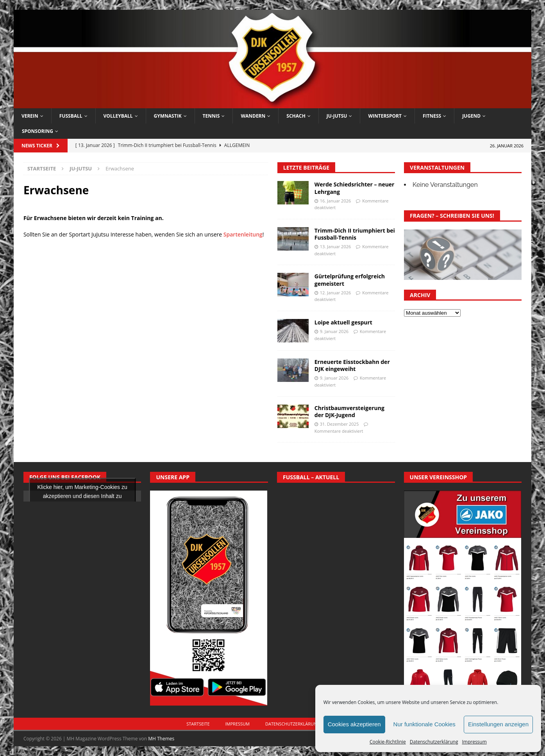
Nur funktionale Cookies (424, 724)
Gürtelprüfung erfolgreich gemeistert (350, 280)
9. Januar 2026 (334, 331)
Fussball (71, 116)
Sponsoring (38, 131)
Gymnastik (168, 116)
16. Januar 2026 (336, 201)
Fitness (432, 116)
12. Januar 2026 (336, 293)
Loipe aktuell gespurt (343, 322)
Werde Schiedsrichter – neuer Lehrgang (355, 188)
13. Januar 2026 (336, 246)
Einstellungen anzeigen (498, 724)
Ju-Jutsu (337, 116)
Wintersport (385, 116)
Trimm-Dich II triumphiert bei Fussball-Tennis (355, 234)
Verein (30, 116)
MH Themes (161, 739)
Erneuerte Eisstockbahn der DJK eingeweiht (352, 365)
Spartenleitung (243, 234)
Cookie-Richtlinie (388, 742)
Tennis (211, 116)
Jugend (471, 116)
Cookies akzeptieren (354, 724)
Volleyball (118, 116)
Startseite (198, 724)
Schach (296, 116)
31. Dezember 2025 (339, 424)
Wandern (253, 116)
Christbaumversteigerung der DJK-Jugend (349, 411)
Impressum (474, 742)
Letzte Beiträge (306, 168)
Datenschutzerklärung (434, 742)
